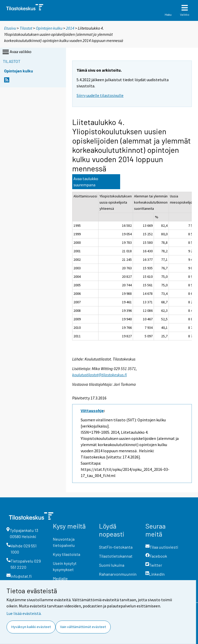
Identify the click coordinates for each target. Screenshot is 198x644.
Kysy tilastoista (67, 554)
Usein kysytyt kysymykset (65, 566)
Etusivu (10, 28)
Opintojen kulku (49, 28)
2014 (70, 28)
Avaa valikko (16, 52)
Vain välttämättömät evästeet (83, 627)
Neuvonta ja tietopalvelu (64, 542)
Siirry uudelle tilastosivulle (100, 95)
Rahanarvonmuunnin (118, 574)
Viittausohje (92, 411)
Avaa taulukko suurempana (86, 182)
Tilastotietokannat (116, 556)
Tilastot (26, 28)
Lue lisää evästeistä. (24, 613)
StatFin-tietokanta (116, 547)
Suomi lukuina (112, 565)
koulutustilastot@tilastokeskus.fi (100, 375)
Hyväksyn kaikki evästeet (31, 627)
